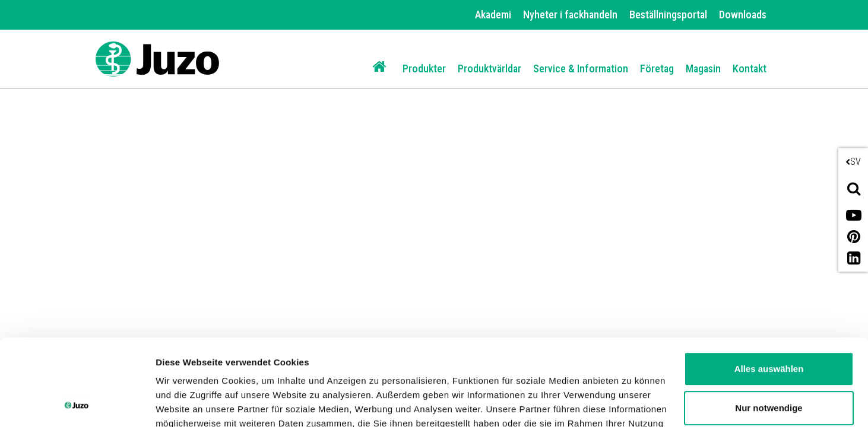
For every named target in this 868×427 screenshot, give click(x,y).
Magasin (703, 68)
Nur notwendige (769, 326)
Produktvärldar (490, 68)
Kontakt (750, 68)
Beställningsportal (668, 15)
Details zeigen (186, 404)
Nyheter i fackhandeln (570, 15)
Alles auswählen (769, 288)
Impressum (489, 371)
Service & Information (581, 68)
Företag (657, 68)
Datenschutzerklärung (392, 371)
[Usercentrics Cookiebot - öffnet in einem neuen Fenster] (77, 404)
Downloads (743, 15)
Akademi (493, 15)
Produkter (424, 68)
